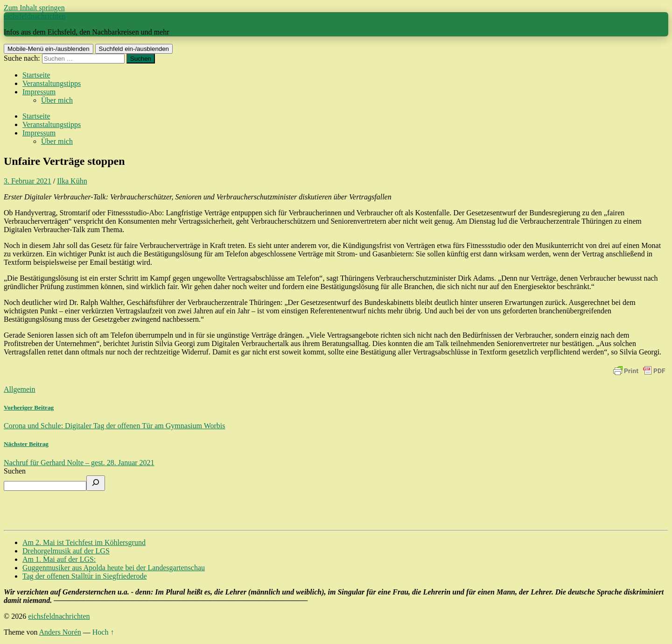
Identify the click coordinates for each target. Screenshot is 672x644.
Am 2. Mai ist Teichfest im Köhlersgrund (84, 542)
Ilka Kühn (72, 181)
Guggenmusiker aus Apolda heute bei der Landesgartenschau (114, 568)
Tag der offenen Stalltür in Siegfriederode (85, 576)
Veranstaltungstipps (52, 83)
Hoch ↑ (103, 632)
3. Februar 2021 (28, 181)
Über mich (57, 100)
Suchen (15, 471)
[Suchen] (96, 483)
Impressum (39, 92)
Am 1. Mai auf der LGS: (59, 559)
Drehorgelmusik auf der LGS (66, 551)
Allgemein (20, 389)
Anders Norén (60, 632)
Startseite (36, 75)
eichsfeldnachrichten (35, 16)
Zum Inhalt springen (34, 8)
